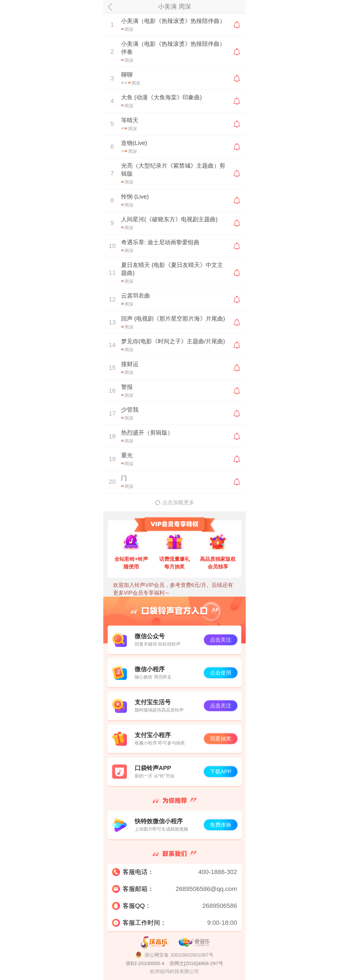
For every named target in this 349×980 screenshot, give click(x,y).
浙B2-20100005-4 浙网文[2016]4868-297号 (174, 963)
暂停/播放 (112, 25)
